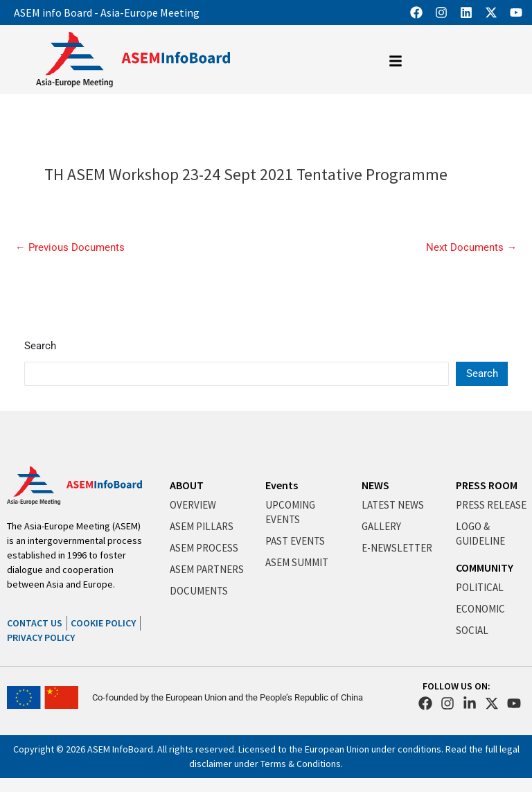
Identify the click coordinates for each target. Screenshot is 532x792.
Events (282, 485)
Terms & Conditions (301, 764)
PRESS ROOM (487, 485)
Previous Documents (70, 248)
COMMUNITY (485, 567)
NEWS (375, 485)
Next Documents (471, 248)
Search (40, 346)
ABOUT (187, 485)
